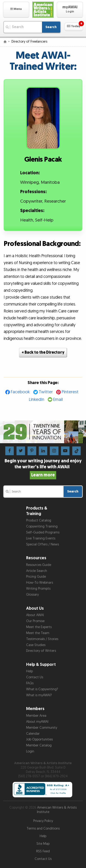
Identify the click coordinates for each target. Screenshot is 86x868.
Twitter (46, 392)
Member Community (42, 728)
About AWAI (35, 615)
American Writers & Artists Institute (57, 810)
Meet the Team (38, 633)
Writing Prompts (38, 589)
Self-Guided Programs (43, 532)
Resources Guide (39, 565)
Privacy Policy (43, 821)
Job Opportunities (39, 739)
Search (51, 27)
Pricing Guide (36, 577)
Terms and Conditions (43, 829)
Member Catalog (39, 745)
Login (30, 751)
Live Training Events (41, 538)
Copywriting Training (42, 526)
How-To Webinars (40, 583)
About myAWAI (37, 722)
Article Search (37, 571)
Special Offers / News (43, 544)
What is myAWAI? (39, 695)
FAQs (30, 683)
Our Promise (35, 621)
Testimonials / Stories (42, 639)
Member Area (36, 716)
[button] (16, 10)
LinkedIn (37, 400)
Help (29, 671)
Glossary (32, 595)
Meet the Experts (39, 627)
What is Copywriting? (42, 689)
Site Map (43, 844)
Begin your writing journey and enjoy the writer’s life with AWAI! (43, 468)
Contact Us (35, 677)
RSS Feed (43, 851)
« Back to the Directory (43, 352)
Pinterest (70, 392)
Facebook (20, 392)
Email (58, 400)
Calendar (33, 734)
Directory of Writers (41, 651)
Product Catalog (39, 520)
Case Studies (36, 645)
